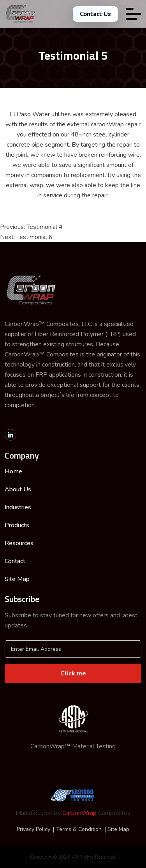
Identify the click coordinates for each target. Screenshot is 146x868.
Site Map (17, 579)
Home (13, 471)
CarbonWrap (79, 813)
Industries (18, 507)
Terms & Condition (79, 829)
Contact (15, 561)
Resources (19, 543)
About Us (18, 489)
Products (17, 525)
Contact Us (95, 14)
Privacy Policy (33, 829)
